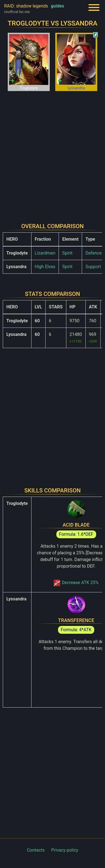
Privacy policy (65, 850)
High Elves (45, 267)
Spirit (67, 253)
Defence (94, 253)
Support (93, 267)
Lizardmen (45, 253)
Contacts (36, 850)
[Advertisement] (53, 154)
